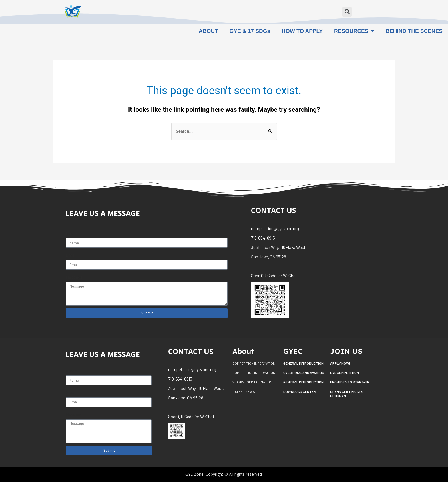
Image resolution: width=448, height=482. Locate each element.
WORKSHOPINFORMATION (252, 382)
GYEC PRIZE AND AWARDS (304, 373)
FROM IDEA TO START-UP (350, 382)
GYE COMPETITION (344, 373)
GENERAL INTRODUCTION (303, 363)
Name (71, 233)
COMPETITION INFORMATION (254, 363)
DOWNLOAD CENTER (300, 391)
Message (74, 277)
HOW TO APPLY (302, 31)
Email (71, 255)
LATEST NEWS (244, 391)
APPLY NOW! (340, 363)
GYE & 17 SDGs (250, 31)
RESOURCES (354, 31)
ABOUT (208, 31)
